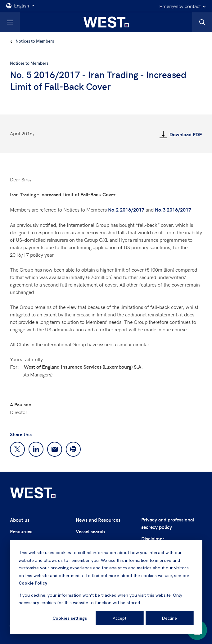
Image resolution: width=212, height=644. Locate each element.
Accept (120, 618)
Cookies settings (70, 618)
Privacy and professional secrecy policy (168, 523)
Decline (169, 618)
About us (20, 520)
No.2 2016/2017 (127, 210)
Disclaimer (153, 538)
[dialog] (106, 587)
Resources (21, 531)
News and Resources (98, 520)
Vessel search (90, 531)
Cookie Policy (33, 583)
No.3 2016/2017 (173, 210)
